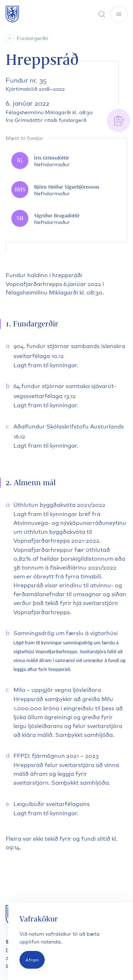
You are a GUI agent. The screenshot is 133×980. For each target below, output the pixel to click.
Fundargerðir (33, 38)
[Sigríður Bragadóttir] (66, 219)
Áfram (32, 960)
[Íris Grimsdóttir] (66, 161)
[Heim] (10, 38)
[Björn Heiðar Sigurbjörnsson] (66, 190)
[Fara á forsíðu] (12, 14)
